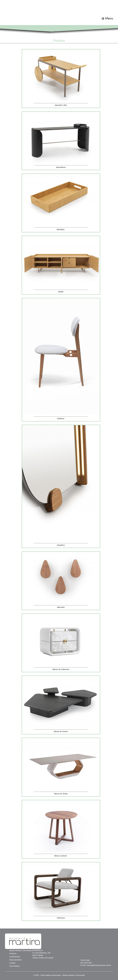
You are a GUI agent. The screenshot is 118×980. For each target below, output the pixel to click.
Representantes (16, 960)
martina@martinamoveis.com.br (99, 965)
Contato (12, 963)
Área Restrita (14, 966)
